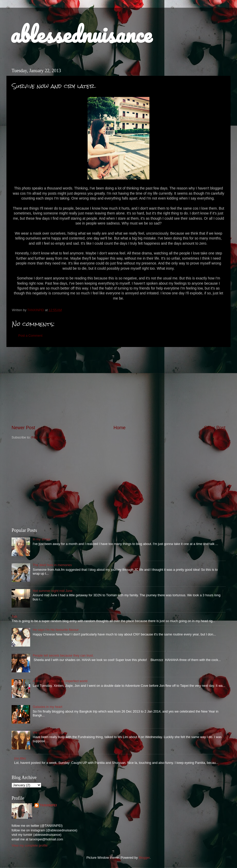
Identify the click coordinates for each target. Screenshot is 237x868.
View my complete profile (30, 846)
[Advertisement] (118, 386)
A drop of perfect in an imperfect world (60, 681)
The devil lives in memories (52, 565)
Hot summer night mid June (53, 591)
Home (119, 428)
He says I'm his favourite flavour (56, 630)
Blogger (144, 858)
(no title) (20, 758)
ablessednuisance (81, 34)
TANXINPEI (48, 805)
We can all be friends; (48, 733)
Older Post (215, 428)
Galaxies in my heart (48, 707)
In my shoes (41, 539)
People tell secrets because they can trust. (63, 656)
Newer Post (23, 428)
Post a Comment (30, 336)
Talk (14, 617)
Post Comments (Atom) (48, 437)
